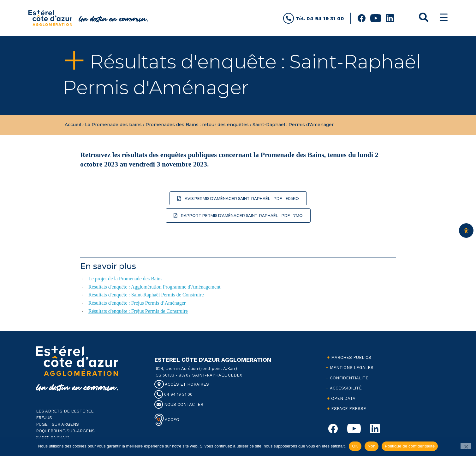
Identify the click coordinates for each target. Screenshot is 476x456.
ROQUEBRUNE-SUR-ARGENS (65, 431)
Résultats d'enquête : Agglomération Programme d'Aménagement (155, 287)
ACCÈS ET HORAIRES (182, 384)
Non (372, 446)
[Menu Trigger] (444, 17)
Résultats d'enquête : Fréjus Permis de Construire (138, 311)
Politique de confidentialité (410, 446)
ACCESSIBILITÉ (346, 388)
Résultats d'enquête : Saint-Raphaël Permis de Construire (146, 295)
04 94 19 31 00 (173, 394)
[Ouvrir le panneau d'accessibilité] (466, 231)
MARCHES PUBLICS (351, 357)
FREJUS (44, 418)
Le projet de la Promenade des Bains (125, 279)
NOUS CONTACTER (179, 404)
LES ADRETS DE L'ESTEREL (65, 411)
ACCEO (172, 419)
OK (355, 446)
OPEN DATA (343, 398)
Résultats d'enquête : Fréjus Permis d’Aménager (137, 303)
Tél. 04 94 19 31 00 (314, 18)
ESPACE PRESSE (349, 409)
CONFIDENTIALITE (349, 378)
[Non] (466, 446)
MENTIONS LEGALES (352, 368)
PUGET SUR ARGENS (57, 424)
